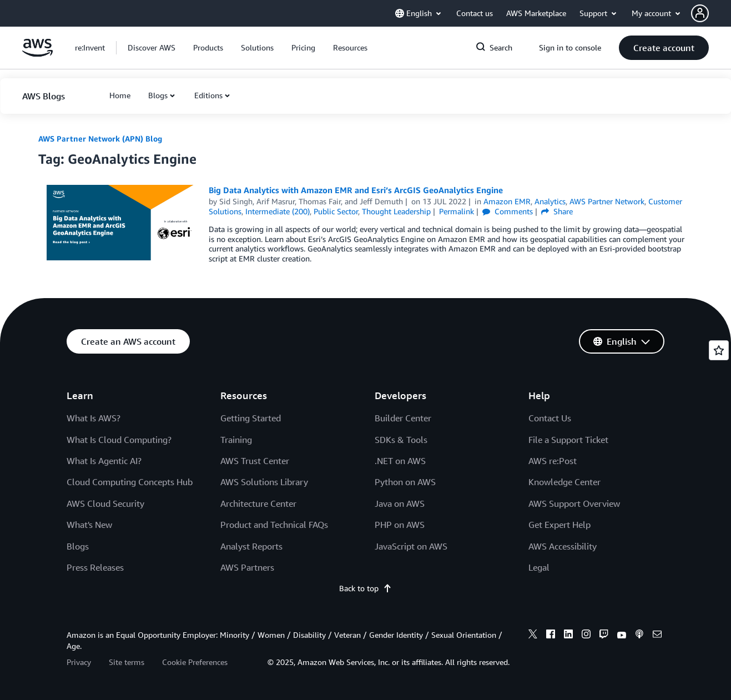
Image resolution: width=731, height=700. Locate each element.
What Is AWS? (94, 418)
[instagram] (586, 636)
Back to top (365, 588)
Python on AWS (405, 482)
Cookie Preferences (195, 662)
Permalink (457, 211)
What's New (89, 525)
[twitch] (604, 636)
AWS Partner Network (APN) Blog (100, 139)
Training (236, 440)
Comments (508, 211)
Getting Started (251, 418)
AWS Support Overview (574, 503)
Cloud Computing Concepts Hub (130, 482)
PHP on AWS (400, 525)
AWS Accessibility (563, 546)
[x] (533, 636)
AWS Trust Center (255, 461)
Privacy (79, 662)
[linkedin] (568, 636)
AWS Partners (247, 567)
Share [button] (557, 211)
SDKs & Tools (401, 440)
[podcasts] (639, 636)
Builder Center (403, 418)
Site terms (127, 662)
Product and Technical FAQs (274, 525)
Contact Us (550, 418)
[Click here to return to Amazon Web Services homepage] (37, 54)
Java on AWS (400, 503)
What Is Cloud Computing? (119, 440)
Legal (539, 567)
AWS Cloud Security (105, 503)
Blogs (158, 95)
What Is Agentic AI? (104, 461)
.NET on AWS (400, 461)
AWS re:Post (553, 461)
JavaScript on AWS (411, 546)
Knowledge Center (564, 482)
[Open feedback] (719, 350)
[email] (657, 636)
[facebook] (551, 636)
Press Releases (95, 567)
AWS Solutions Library (264, 482)
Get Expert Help (559, 525)
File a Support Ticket (568, 440)
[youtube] (622, 636)
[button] (711, 13)
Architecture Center (258, 503)
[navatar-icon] (700, 13)
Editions (208, 95)
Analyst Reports (251, 546)
